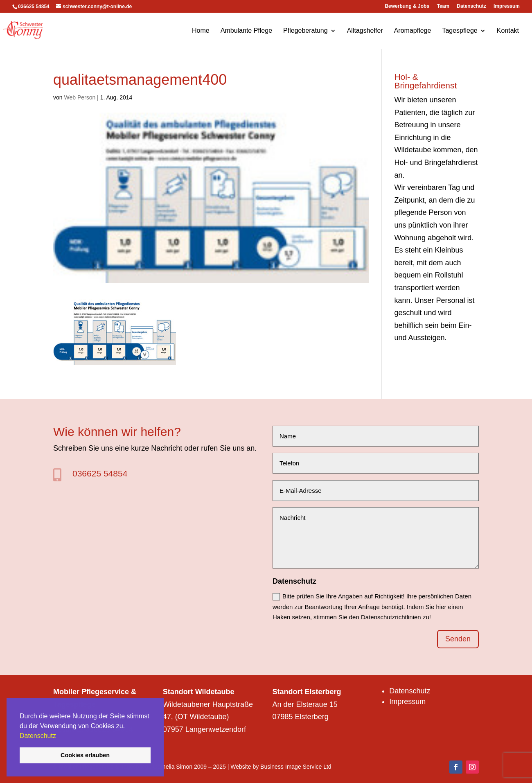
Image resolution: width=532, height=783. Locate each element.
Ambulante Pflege (246, 31)
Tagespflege (460, 31)
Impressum (507, 6)
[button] (59, 736)
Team (443, 6)
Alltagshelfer (365, 31)
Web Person (80, 97)
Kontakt (508, 31)
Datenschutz (38, 736)
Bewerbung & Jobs (407, 6)
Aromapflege (413, 31)
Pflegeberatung (305, 31)
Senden (458, 639)
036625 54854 (100, 473)
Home (201, 31)
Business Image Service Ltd (296, 767)
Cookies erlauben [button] (85, 755)
